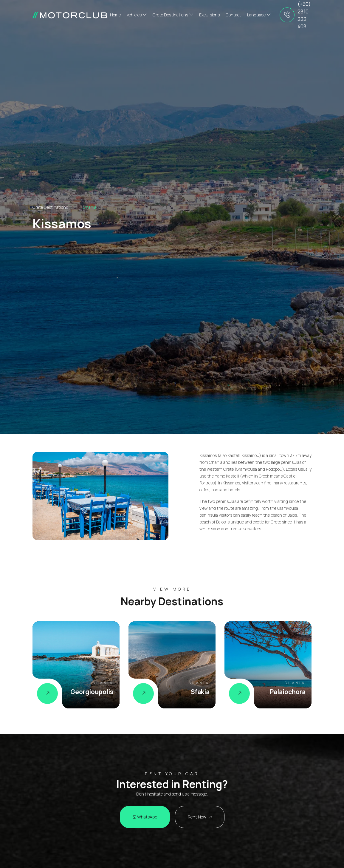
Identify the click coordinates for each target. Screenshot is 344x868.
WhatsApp (145, 817)
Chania (90, 207)
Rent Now (200, 817)
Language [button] (259, 15)
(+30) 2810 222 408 (304, 15)
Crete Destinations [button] (173, 15)
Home (115, 15)
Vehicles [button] (137, 15)
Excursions (209, 15)
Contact (233, 15)
